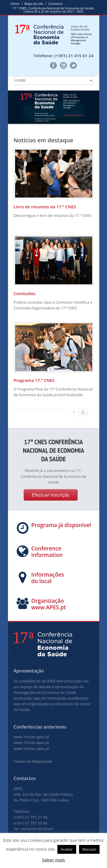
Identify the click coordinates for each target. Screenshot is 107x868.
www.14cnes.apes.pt (31, 748)
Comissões (25, 293)
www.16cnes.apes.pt (31, 737)
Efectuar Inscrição (51, 495)
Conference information (47, 552)
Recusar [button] (89, 849)
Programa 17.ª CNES (34, 380)
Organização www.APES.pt (49, 604)
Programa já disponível (61, 525)
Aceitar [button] (67, 849)
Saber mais (54, 860)
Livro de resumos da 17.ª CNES (45, 207)
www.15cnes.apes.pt (31, 742)
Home (15, 4)
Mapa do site (34, 4)
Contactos (55, 4)
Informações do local (48, 578)
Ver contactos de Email (33, 829)
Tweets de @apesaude (33, 761)
